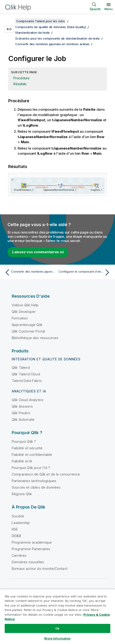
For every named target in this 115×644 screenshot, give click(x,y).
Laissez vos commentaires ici (38, 252)
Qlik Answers (22, 406)
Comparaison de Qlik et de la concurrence (46, 474)
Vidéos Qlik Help (25, 305)
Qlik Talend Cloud (26, 374)
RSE (15, 529)
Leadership (21, 523)
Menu (109, 9)
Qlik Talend (21, 368)
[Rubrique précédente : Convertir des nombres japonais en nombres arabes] (30, 272)
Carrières (19, 555)
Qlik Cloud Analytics (28, 400)
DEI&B (16, 536)
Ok (57, 628)
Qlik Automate (23, 419)
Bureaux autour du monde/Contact (40, 569)
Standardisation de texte (32, 33)
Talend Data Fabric (27, 381)
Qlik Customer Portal (28, 331)
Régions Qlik (22, 494)
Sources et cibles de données (36, 487)
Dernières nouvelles (28, 562)
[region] (57, 617)
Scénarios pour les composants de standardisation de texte (57, 38)
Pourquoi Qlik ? (24, 441)
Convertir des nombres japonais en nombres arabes (52, 44)
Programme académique (32, 542)
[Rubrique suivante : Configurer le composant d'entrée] (85, 272)
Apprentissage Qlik (27, 325)
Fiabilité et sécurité (27, 448)
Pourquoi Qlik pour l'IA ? (31, 468)
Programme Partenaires (31, 549)
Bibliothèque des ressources (35, 338)
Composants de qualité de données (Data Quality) (51, 27)
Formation (20, 318)
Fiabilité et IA (22, 461)
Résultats (20, 84)
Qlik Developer (24, 312)
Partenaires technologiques (34, 481)
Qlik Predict (21, 413)
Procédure (21, 78)
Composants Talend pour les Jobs (40, 21)
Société (18, 516)
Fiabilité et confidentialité (32, 455)
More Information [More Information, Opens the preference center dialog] (57, 638)
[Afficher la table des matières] (9, 21)
